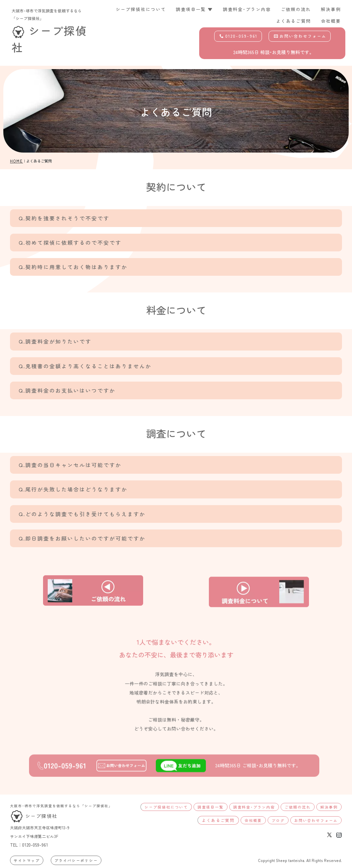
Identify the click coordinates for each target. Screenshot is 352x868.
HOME (17, 161)
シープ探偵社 (34, 816)
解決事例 (331, 9)
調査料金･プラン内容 (247, 9)
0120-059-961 (239, 36)
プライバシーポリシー (76, 860)
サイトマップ (27, 860)
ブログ (278, 820)
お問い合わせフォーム (300, 36)
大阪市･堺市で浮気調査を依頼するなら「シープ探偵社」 (61, 806)
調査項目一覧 (211, 807)
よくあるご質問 (293, 21)
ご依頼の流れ (296, 9)
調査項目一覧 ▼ (194, 9)
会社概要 (331, 21)
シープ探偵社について (141, 9)
